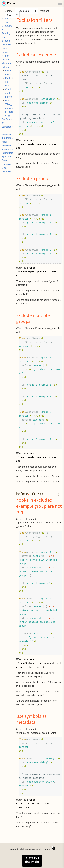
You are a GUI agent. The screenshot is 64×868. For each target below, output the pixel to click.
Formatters (7, 153)
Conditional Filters (9, 93)
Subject (6, 52)
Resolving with (32, 860)
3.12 (9, 15)
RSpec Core (23, 11)
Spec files (7, 157)
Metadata (7, 63)
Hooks (5, 48)
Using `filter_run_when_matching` (9, 108)
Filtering (6, 67)
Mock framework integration (7, 145)
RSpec (11, 3)
